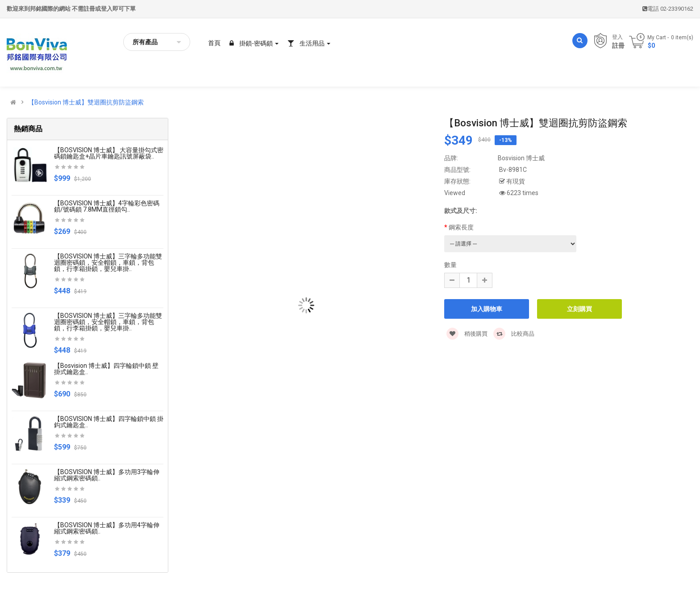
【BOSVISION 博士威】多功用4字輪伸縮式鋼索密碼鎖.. (107, 528)
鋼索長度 (461, 227)
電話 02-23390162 (668, 9)
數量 (450, 265)
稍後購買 (467, 334)
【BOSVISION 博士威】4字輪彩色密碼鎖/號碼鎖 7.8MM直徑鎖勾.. (107, 206)
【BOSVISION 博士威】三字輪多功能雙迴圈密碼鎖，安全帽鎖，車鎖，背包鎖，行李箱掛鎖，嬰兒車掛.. (108, 262)
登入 (617, 37)
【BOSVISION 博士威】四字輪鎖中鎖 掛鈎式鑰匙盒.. (109, 422)
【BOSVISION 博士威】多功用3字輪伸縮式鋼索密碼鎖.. (107, 475)
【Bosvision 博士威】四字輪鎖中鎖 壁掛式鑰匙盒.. (106, 369)
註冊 (618, 46)
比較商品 (514, 334)
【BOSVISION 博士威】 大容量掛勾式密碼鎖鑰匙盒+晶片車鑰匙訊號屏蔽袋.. (109, 153)
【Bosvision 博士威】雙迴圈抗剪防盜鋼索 (86, 102)
